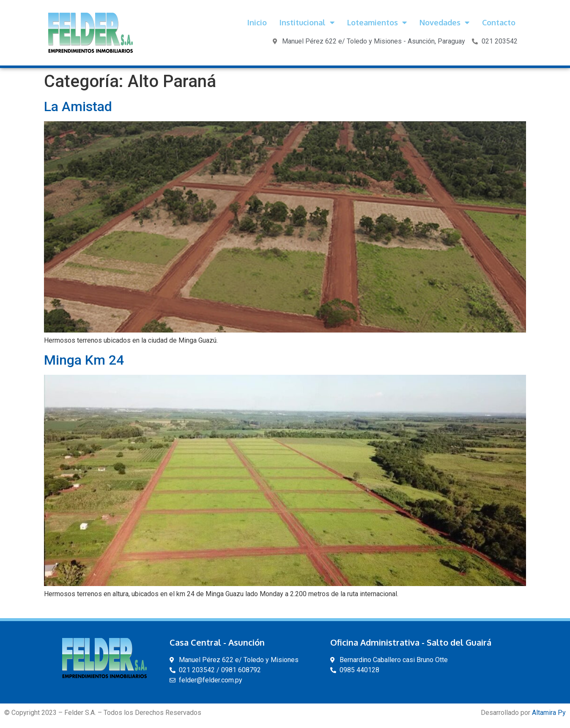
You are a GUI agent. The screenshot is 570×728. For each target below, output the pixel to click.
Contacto (499, 22)
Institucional (307, 22)
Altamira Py (549, 713)
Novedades (444, 22)
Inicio (257, 22)
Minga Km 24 (84, 360)
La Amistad (78, 106)
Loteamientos (377, 22)
